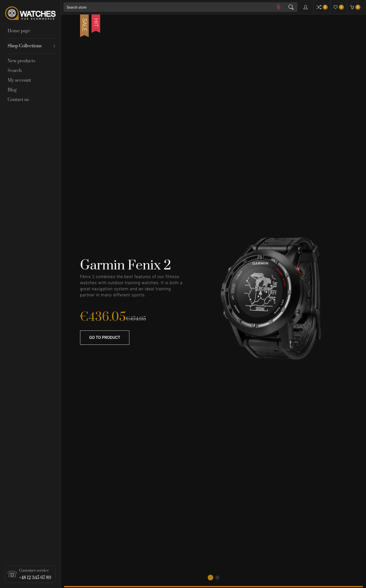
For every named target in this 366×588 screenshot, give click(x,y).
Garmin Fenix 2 (126, 266)
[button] (210, 578)
